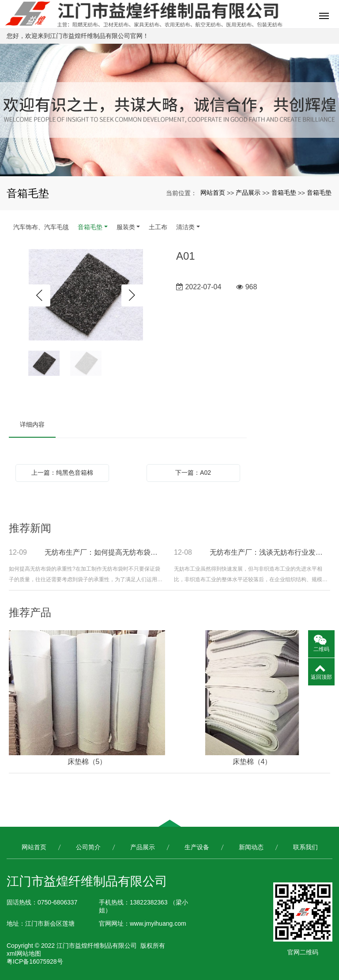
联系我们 (305, 847)
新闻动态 (251, 847)
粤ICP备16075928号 (35, 961)
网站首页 (213, 193)
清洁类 (185, 227)
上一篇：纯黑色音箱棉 (62, 473)
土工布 (158, 227)
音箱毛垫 (284, 193)
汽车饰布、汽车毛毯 (41, 227)
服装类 (126, 227)
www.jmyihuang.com (158, 923)
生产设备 (197, 847)
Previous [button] (39, 295)
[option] (86, 295)
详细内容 (32, 424)
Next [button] (132, 295)
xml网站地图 (24, 954)
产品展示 (248, 193)
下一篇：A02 (193, 473)
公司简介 (88, 847)
